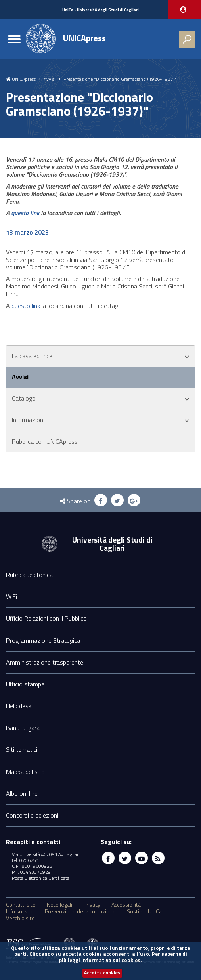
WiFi (11, 596)
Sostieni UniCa (144, 911)
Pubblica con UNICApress (45, 441)
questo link (25, 213)
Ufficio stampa (25, 684)
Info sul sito (20, 911)
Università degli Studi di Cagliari (112, 544)
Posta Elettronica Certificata (41, 878)
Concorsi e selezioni (32, 815)
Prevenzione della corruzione (80, 911)
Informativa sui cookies (111, 960)
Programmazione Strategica (43, 640)
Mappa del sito (25, 772)
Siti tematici (22, 749)
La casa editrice (32, 356)
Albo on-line (22, 793)
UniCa (100, 10)
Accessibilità (126, 905)
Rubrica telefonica (29, 575)
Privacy (92, 905)
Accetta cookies (102, 973)
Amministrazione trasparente (45, 662)
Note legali (59, 905)
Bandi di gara (23, 728)
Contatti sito (21, 905)
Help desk (19, 706)
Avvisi (50, 79)
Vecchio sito (20, 918)
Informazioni (28, 420)
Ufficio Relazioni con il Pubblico (46, 618)
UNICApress (84, 38)
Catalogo (24, 398)
